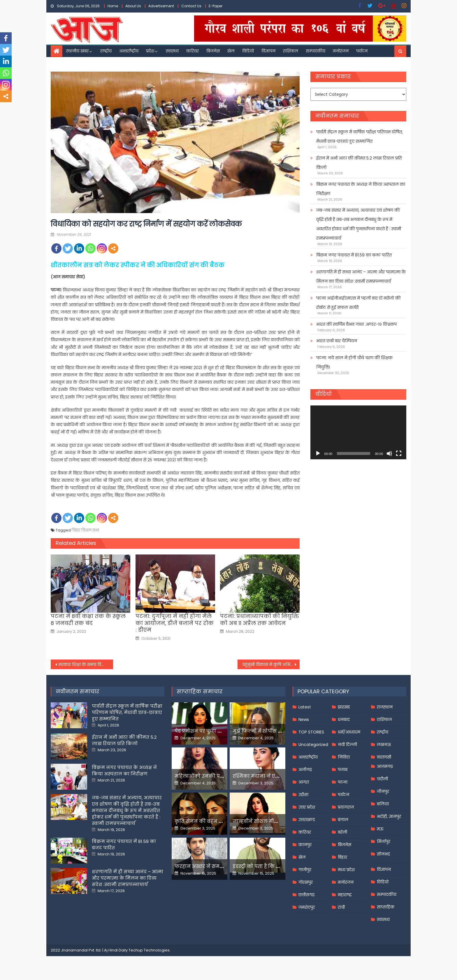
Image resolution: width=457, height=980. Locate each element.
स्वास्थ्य (172, 51)
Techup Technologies (149, 950)
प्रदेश (150, 51)
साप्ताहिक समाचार (200, 691)
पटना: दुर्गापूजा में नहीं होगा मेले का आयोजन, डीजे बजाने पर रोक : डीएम (175, 623)
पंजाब (343, 770)
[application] (358, 432)
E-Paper (216, 6)
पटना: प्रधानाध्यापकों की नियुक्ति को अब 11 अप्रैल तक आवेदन (260, 620)
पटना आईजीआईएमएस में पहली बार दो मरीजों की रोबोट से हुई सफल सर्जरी (358, 303)
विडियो (248, 51)
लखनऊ (384, 745)
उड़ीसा (303, 795)
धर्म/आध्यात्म (349, 732)
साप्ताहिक (386, 907)
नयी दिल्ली (347, 745)
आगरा (304, 782)
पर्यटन (362, 51)
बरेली (342, 832)
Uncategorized (313, 745)
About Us (133, 6)
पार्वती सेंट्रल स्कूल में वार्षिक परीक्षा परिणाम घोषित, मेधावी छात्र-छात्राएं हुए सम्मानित (360, 137)
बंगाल (343, 820)
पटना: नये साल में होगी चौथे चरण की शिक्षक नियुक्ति (354, 362)
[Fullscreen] (399, 453)
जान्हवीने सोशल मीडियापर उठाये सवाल (275, 821)
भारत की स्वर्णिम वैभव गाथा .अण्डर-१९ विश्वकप (356, 324)
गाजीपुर (305, 870)
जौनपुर (383, 791)
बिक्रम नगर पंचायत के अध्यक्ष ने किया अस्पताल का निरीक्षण (361, 189)
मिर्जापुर (384, 841)
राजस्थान (385, 707)
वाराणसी (384, 757)
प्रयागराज (346, 807)
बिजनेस (213, 51)
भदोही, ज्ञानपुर (389, 816)
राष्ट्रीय (106, 51)
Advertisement (161, 6)
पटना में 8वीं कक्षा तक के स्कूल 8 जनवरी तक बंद (88, 620)
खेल (231, 51)
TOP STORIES (311, 732)
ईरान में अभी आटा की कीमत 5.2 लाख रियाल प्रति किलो (359, 163)
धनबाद (344, 720)
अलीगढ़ (305, 770)
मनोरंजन (341, 51)
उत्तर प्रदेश (307, 807)
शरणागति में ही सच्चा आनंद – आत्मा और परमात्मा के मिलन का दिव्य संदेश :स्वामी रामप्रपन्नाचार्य (361, 277)
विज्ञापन (268, 51)
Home (113, 6)
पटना (343, 782)
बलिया (383, 804)
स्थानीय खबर (77, 51)
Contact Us (191, 6)
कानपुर (305, 845)
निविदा (344, 757)
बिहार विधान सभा (85, 530)
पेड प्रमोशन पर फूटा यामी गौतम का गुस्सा (219, 731)
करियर (193, 51)
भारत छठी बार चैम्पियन (337, 341)
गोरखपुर (306, 882)
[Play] (318, 453)
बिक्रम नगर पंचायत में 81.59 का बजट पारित (354, 255)
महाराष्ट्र (345, 895)
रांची (341, 907)
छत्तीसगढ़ (306, 895)
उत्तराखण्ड (307, 820)
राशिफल (291, 51)
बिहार (342, 857)
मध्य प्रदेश (346, 870)
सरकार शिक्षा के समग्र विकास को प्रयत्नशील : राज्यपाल (86, 664)
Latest (305, 707)
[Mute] (389, 453)
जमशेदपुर (307, 907)
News (304, 720)
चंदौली (382, 779)
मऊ (380, 829)
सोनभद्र (383, 854)
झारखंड (344, 707)
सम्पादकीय (315, 51)
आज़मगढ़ (385, 766)
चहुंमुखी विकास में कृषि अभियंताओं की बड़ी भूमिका (271, 664)
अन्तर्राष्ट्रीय (129, 51)
